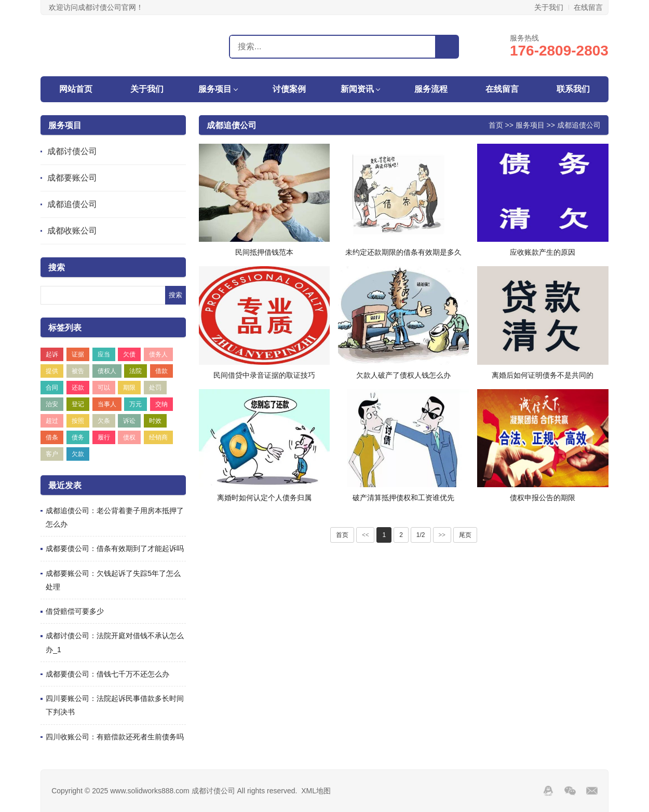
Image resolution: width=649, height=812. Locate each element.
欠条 (104, 421)
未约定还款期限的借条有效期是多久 (403, 252)
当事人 (107, 404)
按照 (78, 421)
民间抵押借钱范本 (264, 252)
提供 (52, 371)
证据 (78, 354)
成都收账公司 (72, 231)
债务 (78, 437)
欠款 (78, 454)
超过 (52, 421)
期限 (129, 388)
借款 (161, 371)
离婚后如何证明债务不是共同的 (543, 375)
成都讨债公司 (72, 151)
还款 (78, 388)
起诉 (52, 354)
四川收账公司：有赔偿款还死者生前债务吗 (115, 737)
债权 (129, 437)
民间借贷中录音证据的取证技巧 (264, 375)
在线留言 (588, 7)
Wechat (570, 791)
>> (442, 535)
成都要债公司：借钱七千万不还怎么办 (107, 674)
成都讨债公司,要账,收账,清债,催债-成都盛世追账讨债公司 (96, 46)
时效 (155, 421)
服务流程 (431, 89)
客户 (52, 454)
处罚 (155, 388)
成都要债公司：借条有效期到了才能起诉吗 (115, 548)
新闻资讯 (357, 89)
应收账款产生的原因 (543, 252)
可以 (104, 388)
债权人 (107, 371)
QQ (548, 791)
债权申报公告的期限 (543, 498)
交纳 (161, 404)
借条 (52, 437)
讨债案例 (289, 89)
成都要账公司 (72, 178)
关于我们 (549, 7)
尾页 (465, 535)
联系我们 (573, 89)
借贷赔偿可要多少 (75, 611)
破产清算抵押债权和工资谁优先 (403, 498)
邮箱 (592, 791)
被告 (78, 371)
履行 (104, 437)
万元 (136, 404)
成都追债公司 (72, 204)
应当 (104, 354)
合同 (52, 388)
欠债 (129, 354)
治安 (52, 404)
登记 (78, 404)
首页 (496, 125)
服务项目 (215, 89)
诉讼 (129, 421)
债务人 (158, 354)
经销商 (158, 437)
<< (366, 535)
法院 (136, 371)
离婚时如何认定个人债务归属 (264, 498)
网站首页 (76, 89)
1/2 (421, 535)
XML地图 (316, 791)
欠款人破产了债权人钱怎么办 (403, 375)
